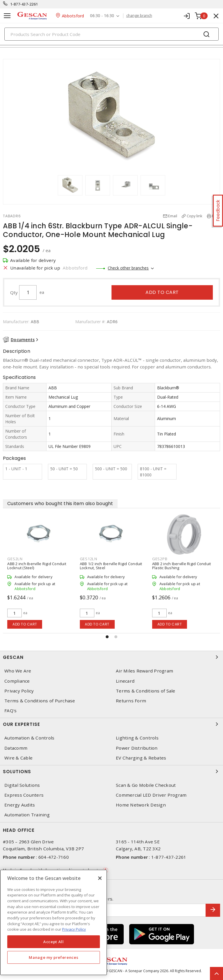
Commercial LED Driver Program (151, 795)
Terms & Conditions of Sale (146, 691)
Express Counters (24, 795)
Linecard (125, 681)
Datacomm (16, 748)
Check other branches (128, 268)
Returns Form (131, 701)
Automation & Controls (29, 738)
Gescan (111, 657)
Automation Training (27, 815)
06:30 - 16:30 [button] (102, 16)
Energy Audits (20, 805)
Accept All (54, 942)
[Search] (111, 34)
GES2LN (15, 559)
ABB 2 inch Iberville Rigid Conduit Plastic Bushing (182, 566)
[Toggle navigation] (7, 16)
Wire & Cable (18, 758)
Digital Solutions (22, 785)
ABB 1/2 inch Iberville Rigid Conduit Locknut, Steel (111, 566)
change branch (139, 16)
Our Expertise (111, 724)
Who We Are (18, 671)
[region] (54, 922)
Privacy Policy (19, 691)
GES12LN (89, 559)
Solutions (111, 771)
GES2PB (160, 559)
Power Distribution (137, 748)
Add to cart (162, 292)
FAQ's (10, 711)
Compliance (17, 681)
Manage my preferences (53, 957)
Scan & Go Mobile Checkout (146, 785)
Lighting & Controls (137, 738)
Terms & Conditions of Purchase (40, 701)
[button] (107, 637)
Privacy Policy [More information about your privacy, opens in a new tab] (74, 929)
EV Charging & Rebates (141, 758)
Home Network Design (141, 805)
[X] (100, 878)
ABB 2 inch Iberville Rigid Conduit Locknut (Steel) (37, 566)
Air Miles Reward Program (144, 671)
